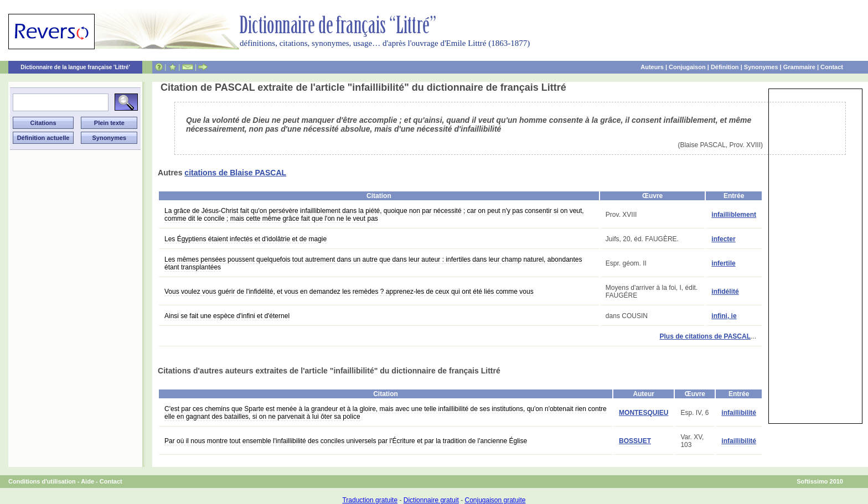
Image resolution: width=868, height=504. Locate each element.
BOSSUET (635, 441)
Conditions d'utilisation (42, 481)
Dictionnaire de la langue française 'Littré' (75, 67)
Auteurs (652, 67)
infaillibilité (739, 413)
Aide (87, 481)
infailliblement (734, 215)
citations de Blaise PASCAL (235, 173)
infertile (723, 263)
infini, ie (724, 316)
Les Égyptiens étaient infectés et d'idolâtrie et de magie (246, 239)
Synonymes (761, 67)
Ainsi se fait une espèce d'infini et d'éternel (227, 316)
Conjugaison (687, 67)
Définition (725, 67)
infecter (723, 239)
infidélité (725, 292)
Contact (832, 67)
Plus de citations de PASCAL (705, 336)
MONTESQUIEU (644, 413)
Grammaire (799, 67)
